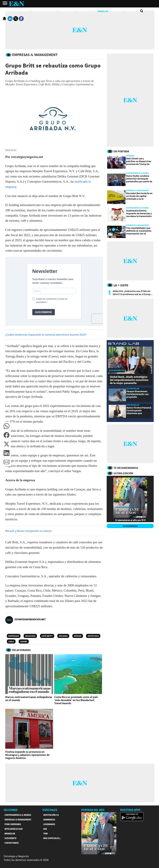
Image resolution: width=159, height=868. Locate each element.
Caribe (24, 641)
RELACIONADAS (21, 650)
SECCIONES (11, 810)
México (78, 636)
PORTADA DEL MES (93, 810)
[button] (7, 426)
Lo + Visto (121, 285)
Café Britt (47, 636)
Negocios (30, 636)
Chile (11, 641)
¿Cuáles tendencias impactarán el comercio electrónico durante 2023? (46, 335)
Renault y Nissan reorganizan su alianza (28, 531)
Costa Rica (93, 636)
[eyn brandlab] (124, 344)
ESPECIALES (50, 810)
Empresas (14, 636)
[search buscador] (142, 11)
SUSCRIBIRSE (130, 526)
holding (63, 636)
